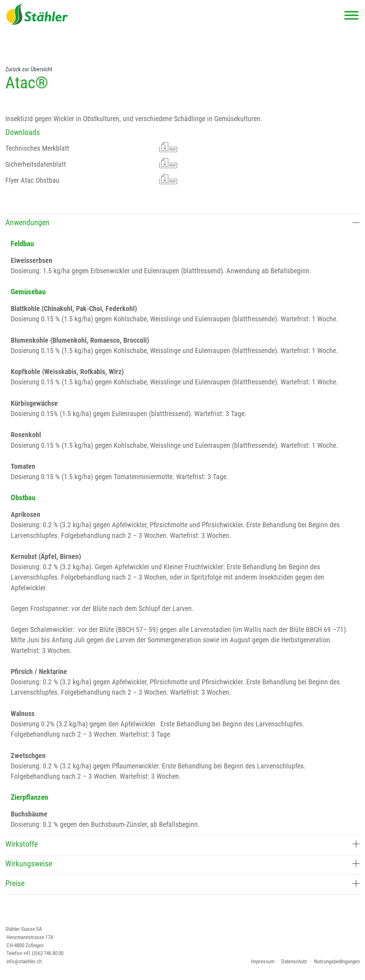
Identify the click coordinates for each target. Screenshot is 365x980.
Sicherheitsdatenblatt (91, 163)
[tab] (182, 224)
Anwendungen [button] (182, 222)
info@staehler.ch (24, 961)
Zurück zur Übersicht (29, 69)
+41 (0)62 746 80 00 (43, 953)
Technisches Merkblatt (91, 147)
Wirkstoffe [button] (182, 844)
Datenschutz (294, 961)
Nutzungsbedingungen (337, 961)
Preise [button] (182, 883)
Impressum (263, 961)
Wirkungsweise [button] (182, 864)
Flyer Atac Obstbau (91, 179)
